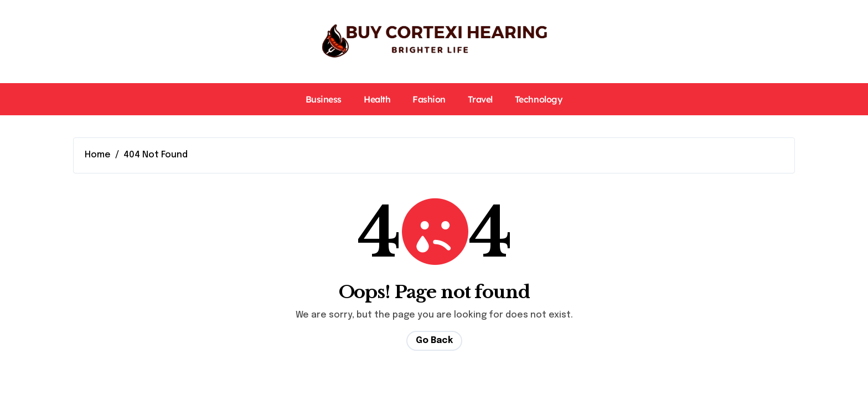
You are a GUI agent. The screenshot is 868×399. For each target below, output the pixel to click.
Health (377, 99)
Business (324, 99)
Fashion (429, 99)
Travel (480, 99)
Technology (539, 99)
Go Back (434, 341)
